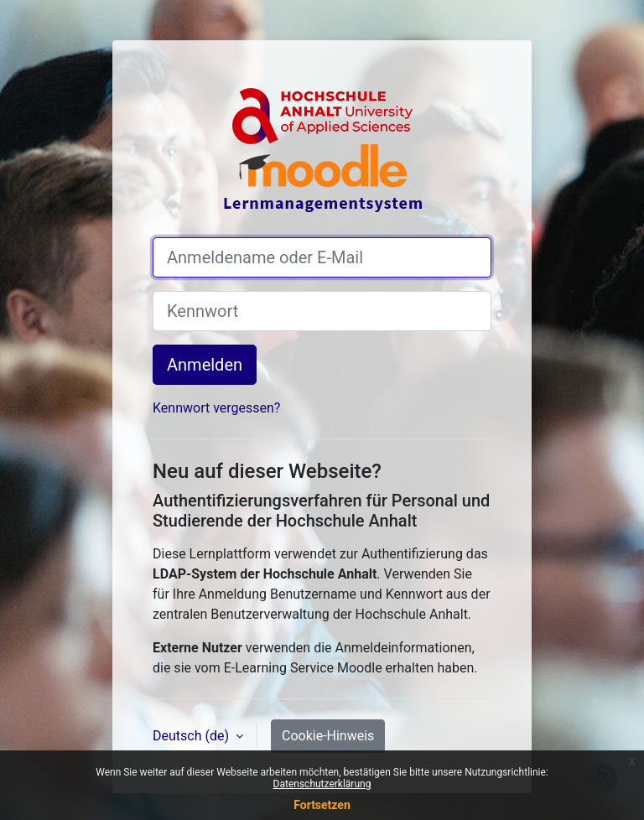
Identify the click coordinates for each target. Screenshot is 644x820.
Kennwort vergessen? (216, 408)
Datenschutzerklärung (322, 784)
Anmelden (205, 365)
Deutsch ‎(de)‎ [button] (192, 736)
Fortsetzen (322, 805)
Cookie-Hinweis (328, 736)
